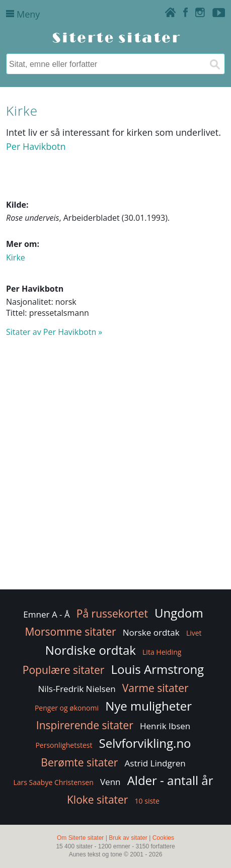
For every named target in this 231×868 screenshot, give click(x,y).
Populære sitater (64, 670)
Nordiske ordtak (91, 650)
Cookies (163, 838)
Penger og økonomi (67, 708)
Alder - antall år (170, 780)
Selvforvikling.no (145, 743)
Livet (194, 633)
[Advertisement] (115, 468)
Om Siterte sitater (80, 838)
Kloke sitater (97, 800)
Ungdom (179, 613)
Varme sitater (156, 688)
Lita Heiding (162, 652)
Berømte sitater (79, 762)
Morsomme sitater (70, 632)
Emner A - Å (46, 614)
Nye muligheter (148, 706)
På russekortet (112, 614)
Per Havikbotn (36, 146)
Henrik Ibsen (165, 726)
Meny (23, 14)
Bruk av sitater (128, 838)
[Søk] (214, 64)
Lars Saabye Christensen (53, 782)
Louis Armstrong (158, 669)
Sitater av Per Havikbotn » (54, 332)
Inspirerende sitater (85, 725)
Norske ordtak (151, 632)
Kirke (16, 257)
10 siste (147, 801)
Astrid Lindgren (155, 763)
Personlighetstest (64, 745)
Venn (110, 782)
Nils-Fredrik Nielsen (76, 689)
